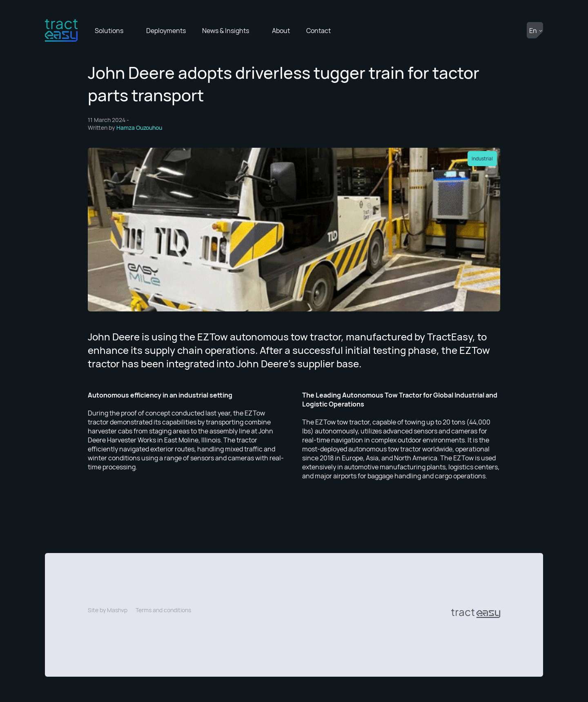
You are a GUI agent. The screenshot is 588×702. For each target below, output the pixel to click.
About (281, 31)
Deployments (166, 31)
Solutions (109, 31)
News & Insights (226, 31)
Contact (318, 31)
